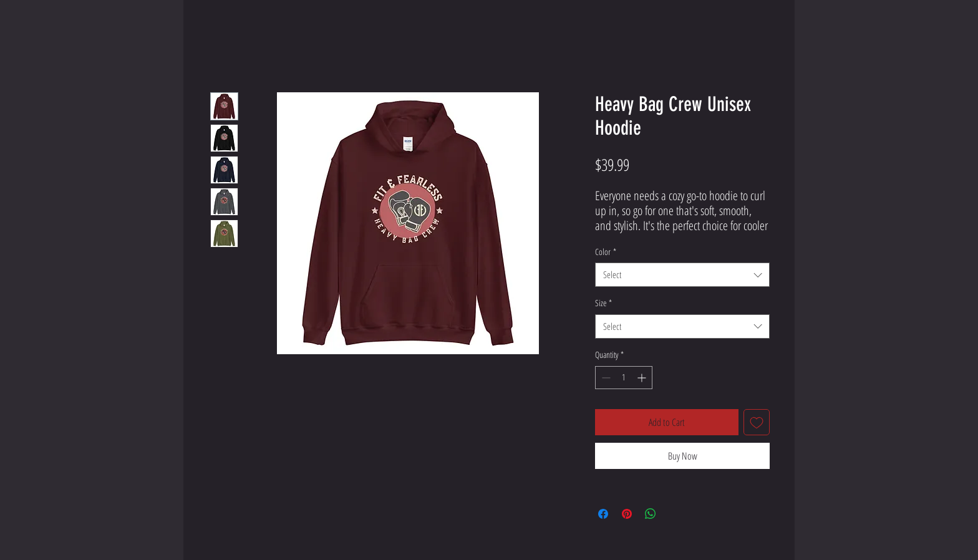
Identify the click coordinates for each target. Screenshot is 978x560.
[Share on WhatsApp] (651, 514)
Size (603, 303)
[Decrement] (605, 378)
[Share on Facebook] (603, 514)
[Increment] (643, 378)
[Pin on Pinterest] (627, 514)
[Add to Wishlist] (757, 422)
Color (606, 252)
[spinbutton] (624, 378)
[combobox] (682, 275)
